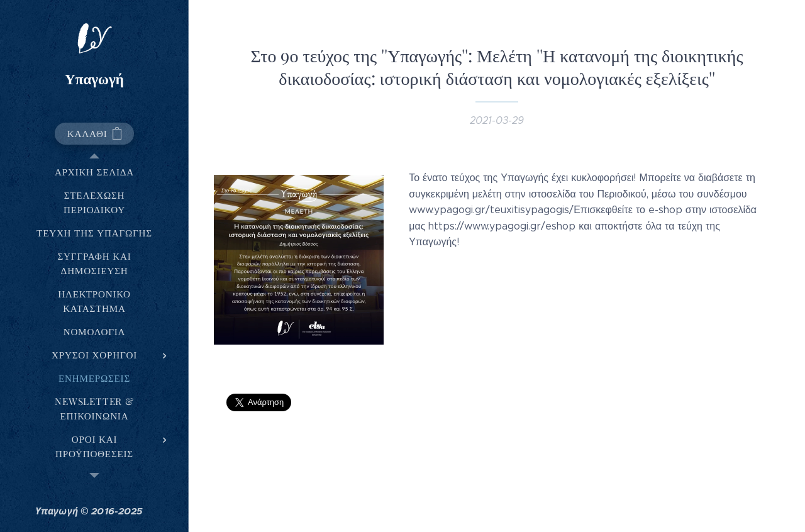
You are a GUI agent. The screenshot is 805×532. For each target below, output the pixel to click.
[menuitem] (94, 172)
